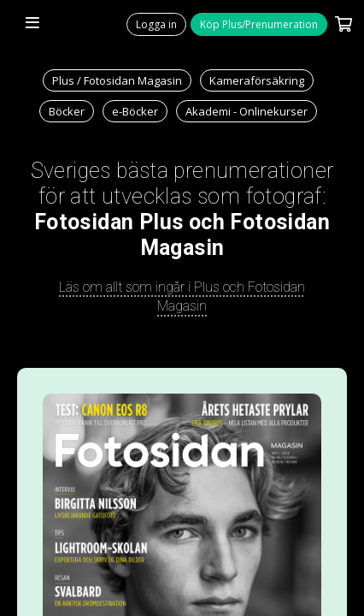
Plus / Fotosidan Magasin (117, 80)
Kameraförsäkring (257, 80)
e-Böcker (135, 111)
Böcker (67, 111)
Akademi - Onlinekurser (247, 111)
